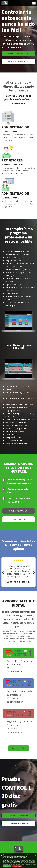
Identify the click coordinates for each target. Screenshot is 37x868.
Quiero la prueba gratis (18, 54)
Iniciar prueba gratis (19, 815)
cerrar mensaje (36, 857)
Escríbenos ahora (19, 519)
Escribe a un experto (18, 824)
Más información (19, 748)
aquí (35, 864)
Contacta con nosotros (18, 62)
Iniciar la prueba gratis (19, 511)
